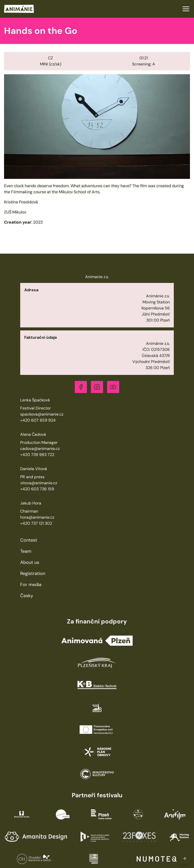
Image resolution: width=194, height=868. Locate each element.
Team (26, 551)
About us (30, 562)
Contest (29, 540)
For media (31, 585)
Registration (33, 573)
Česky (27, 596)
